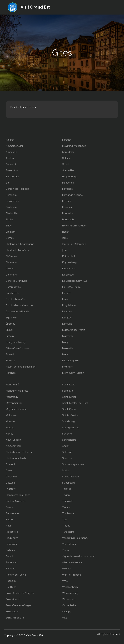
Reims (9, 507)
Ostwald (11, 483)
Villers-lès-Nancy (72, 562)
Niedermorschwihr (16, 458)
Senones (67, 458)
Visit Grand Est (35, 7)
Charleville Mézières (17, 250)
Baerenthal (12, 170)
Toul (64, 519)
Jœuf (65, 250)
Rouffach (11, 587)
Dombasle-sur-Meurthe (19, 305)
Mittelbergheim (71, 360)
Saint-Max (68, 391)
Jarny (65, 238)
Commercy (12, 275)
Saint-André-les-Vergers (20, 593)
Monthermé (12, 384)
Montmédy (12, 397)
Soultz (66, 470)
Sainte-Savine (70, 415)
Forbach (67, 140)
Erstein (10, 336)
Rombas (10, 568)
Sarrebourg (68, 421)
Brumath (11, 232)
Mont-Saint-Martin (73, 373)
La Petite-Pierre (71, 287)
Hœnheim (68, 207)
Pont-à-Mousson (16, 501)
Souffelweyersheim (73, 464)
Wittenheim (69, 605)
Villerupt (67, 568)
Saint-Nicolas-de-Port (75, 403)
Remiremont (13, 513)
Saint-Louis (69, 384)
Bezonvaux (12, 201)
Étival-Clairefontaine (17, 348)
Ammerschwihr (14, 146)
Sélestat (67, 452)
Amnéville (11, 152)
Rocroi (9, 556)
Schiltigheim (69, 440)
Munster (10, 421)
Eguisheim (11, 317)
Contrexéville (13, 287)
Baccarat (11, 164)
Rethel (9, 519)
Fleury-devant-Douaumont (21, 367)
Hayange (67, 189)
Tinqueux (67, 507)
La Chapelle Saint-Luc (75, 281)
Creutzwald (12, 293)
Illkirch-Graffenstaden (75, 225)
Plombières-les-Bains (18, 495)
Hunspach (68, 219)
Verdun (66, 550)
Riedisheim (12, 538)
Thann (66, 495)
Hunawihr (68, 213)
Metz (65, 354)
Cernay (10, 238)
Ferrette (10, 360)
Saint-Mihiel (69, 397)
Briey (9, 225)
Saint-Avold (13, 599)
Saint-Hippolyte (15, 618)
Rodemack (12, 562)
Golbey (66, 158)
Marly (65, 342)
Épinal (9, 330)
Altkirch (10, 140)
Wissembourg (70, 593)
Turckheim (68, 532)
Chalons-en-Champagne (20, 244)
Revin (9, 526)
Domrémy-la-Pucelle (17, 311)
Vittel (65, 581)
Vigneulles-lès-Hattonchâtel (78, 556)
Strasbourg (68, 483)
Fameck (10, 354)
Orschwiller (12, 476)
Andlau (10, 158)
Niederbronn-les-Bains (19, 452)
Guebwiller (68, 170)
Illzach (66, 232)
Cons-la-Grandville (16, 281)
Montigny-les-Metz (17, 391)
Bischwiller (12, 213)
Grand (66, 164)
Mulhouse (11, 415)
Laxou (66, 299)
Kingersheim (69, 268)
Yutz (65, 618)
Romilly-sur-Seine (16, 575)
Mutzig (10, 427)
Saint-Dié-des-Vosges (19, 605)
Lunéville (67, 324)
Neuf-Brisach (13, 440)
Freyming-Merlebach (74, 146)
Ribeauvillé (12, 532)
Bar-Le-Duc (12, 176)
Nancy (9, 434)
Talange (67, 489)
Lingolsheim (69, 305)
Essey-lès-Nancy (16, 342)
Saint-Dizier (12, 611)
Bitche (9, 219)
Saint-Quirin (69, 409)
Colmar (10, 268)
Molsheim (68, 367)
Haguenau (68, 183)
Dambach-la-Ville (16, 299)
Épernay (10, 324)
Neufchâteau (13, 446)
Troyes (66, 526)
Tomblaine (68, 513)
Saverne (67, 434)
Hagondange (70, 176)
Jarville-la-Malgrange (74, 244)
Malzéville (68, 336)
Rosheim (11, 581)
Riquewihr (11, 544)
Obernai (10, 464)
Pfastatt (11, 489)
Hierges (67, 201)
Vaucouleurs (69, 544)
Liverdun (67, 311)
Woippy (67, 611)
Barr (8, 183)
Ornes (9, 470)
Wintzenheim (70, 587)
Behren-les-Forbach (17, 189)
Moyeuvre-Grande (16, 409)
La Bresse (68, 275)
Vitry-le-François (72, 575)
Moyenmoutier (14, 403)
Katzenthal (68, 256)
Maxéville (68, 348)
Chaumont (12, 262)
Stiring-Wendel (71, 476)
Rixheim (10, 550)
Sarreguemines (71, 427)
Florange (11, 373)
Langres (67, 293)
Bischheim (12, 207)
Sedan (66, 446)
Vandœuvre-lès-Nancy (75, 538)
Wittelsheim (69, 599)
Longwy (67, 317)
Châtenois (12, 256)
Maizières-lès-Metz (73, 330)
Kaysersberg (69, 262)
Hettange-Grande (72, 195)
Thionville (68, 501)
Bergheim (11, 195)
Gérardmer (68, 152)
